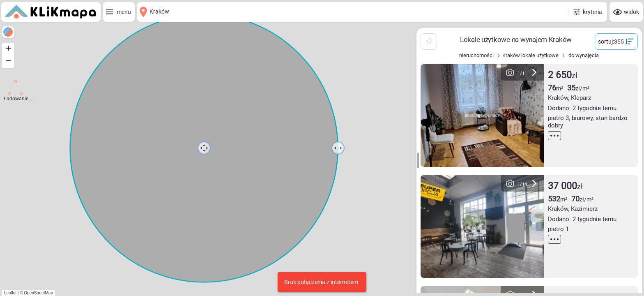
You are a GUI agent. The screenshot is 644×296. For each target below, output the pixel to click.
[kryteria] (587, 12)
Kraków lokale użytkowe (531, 55)
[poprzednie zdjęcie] (510, 72)
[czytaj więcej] (554, 136)
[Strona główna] (51, 12)
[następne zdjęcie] (534, 72)
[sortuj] (616, 42)
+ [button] (8, 49)
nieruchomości (477, 55)
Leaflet (10, 293)
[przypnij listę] (429, 42)
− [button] (8, 62)
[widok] (626, 12)
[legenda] (8, 32)
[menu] (119, 12)
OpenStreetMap (38, 293)
